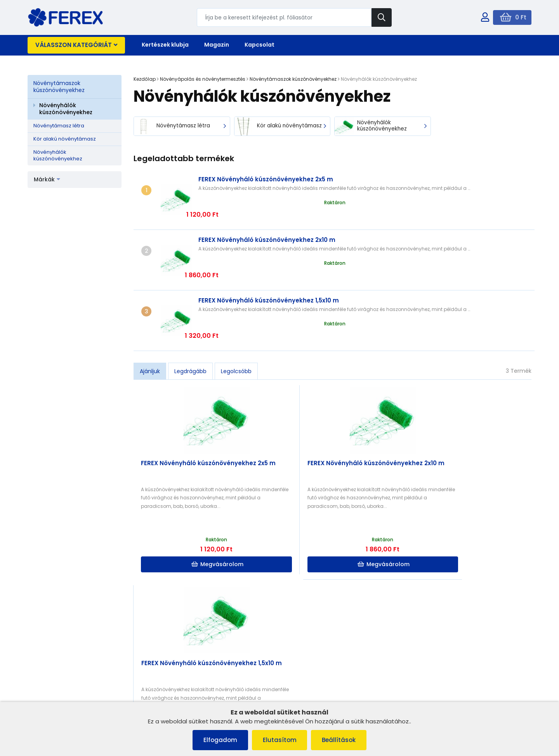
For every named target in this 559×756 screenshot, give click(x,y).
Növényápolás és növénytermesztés (203, 79)
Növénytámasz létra (59, 126)
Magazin (217, 45)
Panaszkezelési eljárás (61, 653)
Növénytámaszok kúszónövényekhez (59, 87)
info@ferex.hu (442, 645)
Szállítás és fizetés (55, 673)
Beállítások (341, 740)
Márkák (47, 179)
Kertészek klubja (165, 45)
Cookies (42, 663)
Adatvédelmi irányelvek (61, 693)
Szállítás (170, 652)
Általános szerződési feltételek (70, 642)
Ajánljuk (150, 318)
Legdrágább (190, 318)
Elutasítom (280, 740)
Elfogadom (219, 740)
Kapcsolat (260, 45)
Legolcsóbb (236, 318)
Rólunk (40, 683)
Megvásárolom (184, 512)
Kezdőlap (145, 79)
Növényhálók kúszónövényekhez (66, 109)
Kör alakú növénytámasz (65, 139)
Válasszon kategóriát (76, 45)
